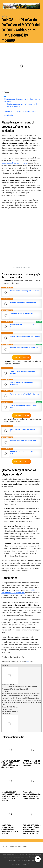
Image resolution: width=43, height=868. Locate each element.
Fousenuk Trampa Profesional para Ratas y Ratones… (22, 372)
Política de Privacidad (26, 860)
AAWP (28, 661)
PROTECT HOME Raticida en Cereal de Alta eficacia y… (25, 326)
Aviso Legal (12, 860)
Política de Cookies (19, 864)
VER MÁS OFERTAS (21, 357)
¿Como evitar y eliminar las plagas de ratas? (21, 111)
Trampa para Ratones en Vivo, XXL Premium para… (25, 394)
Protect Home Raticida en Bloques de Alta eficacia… (25, 291)
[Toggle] (5, 97)
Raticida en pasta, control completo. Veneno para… (25, 348)
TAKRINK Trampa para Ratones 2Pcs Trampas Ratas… (23, 406)
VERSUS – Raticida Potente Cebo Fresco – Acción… (25, 336)
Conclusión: (9, 115)
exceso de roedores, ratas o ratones (15, 163)
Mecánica (5, 16)
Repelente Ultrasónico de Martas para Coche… (23, 441)
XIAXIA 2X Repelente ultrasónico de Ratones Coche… (23, 453)
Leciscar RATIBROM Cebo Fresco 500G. (21, 314)
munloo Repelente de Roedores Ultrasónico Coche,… (22, 430)
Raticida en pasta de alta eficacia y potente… (23, 302)
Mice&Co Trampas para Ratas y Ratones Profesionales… (21, 384)
